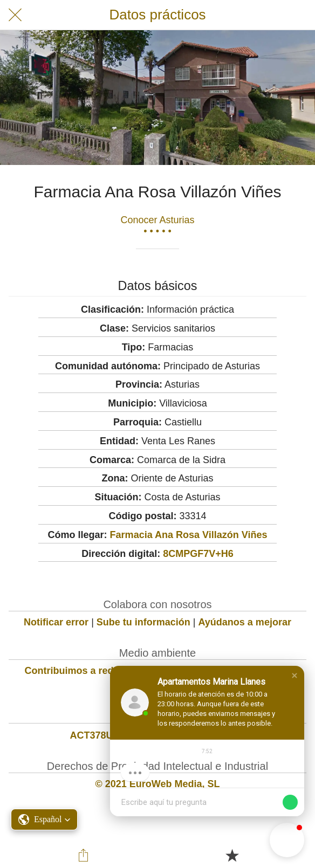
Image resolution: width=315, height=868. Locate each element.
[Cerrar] (15, 15)
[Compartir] (83, 855)
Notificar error (56, 622)
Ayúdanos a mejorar (245, 622)
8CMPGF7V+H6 (198, 554)
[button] (295, 676)
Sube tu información (143, 622)
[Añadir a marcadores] (232, 855)
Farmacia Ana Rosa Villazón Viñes (189, 535)
